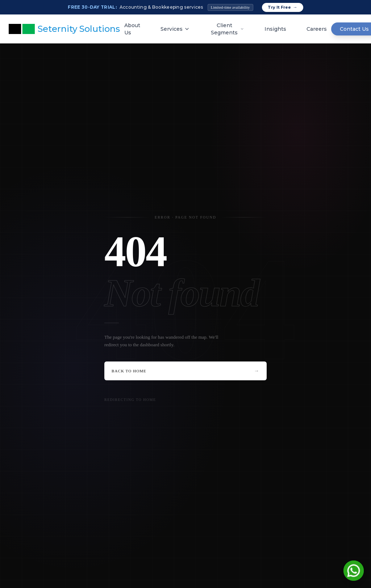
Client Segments (227, 29)
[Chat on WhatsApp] (354, 571)
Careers (317, 29)
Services (175, 29)
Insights (275, 29)
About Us (132, 29)
